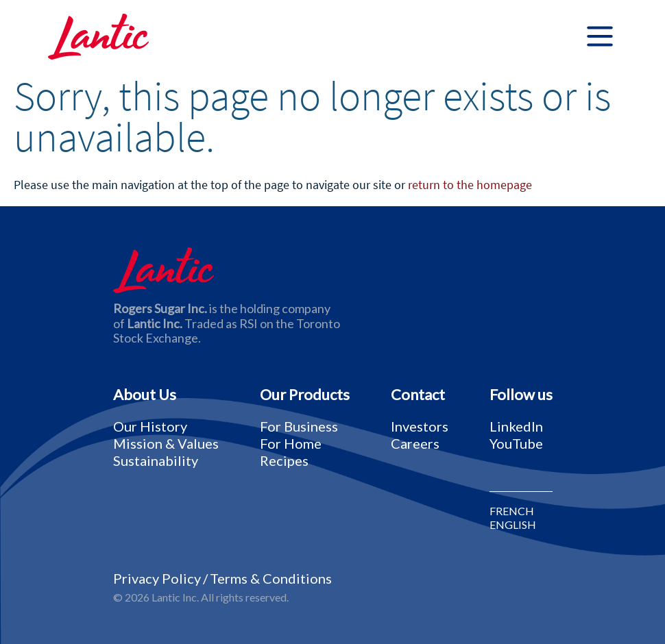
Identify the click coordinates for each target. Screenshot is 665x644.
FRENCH (512, 511)
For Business (299, 426)
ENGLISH (513, 525)
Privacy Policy (157, 578)
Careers (415, 443)
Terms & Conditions (271, 578)
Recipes (284, 460)
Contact (418, 395)
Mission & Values (166, 443)
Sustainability (156, 460)
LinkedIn (516, 426)
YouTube (516, 443)
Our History (150, 426)
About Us (145, 395)
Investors (420, 426)
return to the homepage (470, 185)
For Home (291, 443)
